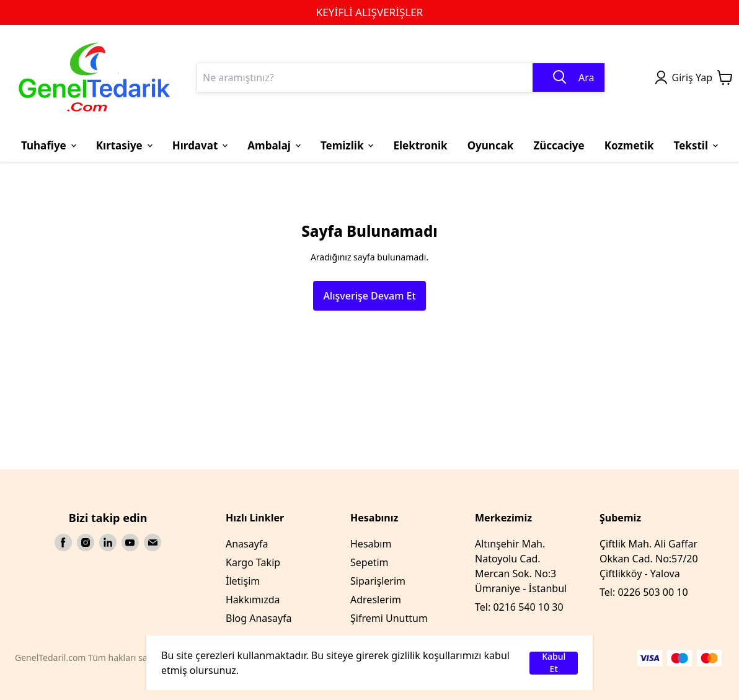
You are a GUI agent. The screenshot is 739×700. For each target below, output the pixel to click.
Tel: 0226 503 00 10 (644, 592)
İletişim (243, 581)
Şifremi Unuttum (389, 618)
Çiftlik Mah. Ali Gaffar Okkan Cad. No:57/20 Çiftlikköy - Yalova (649, 559)
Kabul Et (554, 663)
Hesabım (371, 544)
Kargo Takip (253, 562)
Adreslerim (376, 600)
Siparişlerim (378, 581)
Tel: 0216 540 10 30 (519, 607)
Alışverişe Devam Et (369, 296)
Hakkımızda (253, 600)
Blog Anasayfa (259, 618)
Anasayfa (247, 544)
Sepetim (369, 562)
